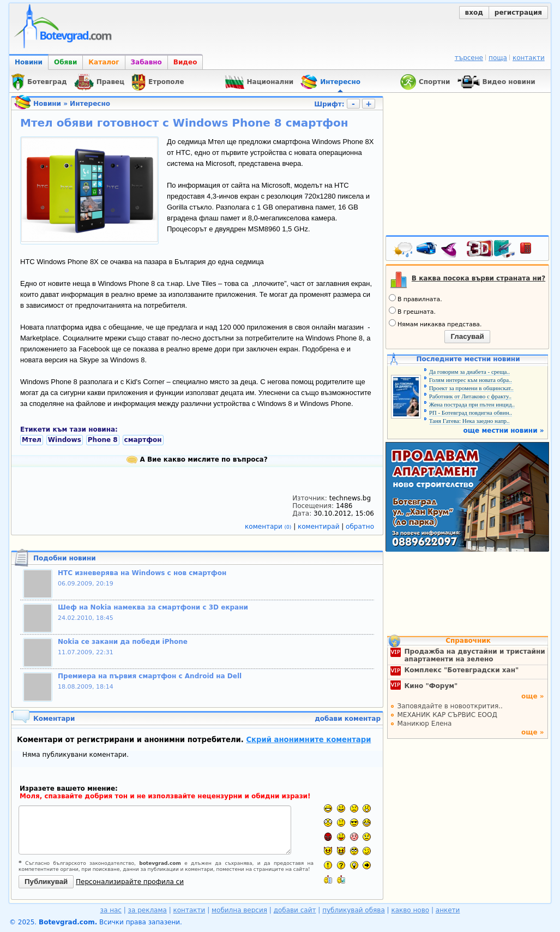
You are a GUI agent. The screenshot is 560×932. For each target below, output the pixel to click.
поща (498, 58)
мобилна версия (239, 910)
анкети (448, 910)
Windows (65, 440)
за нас (111, 910)
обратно (360, 527)
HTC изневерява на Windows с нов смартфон (142, 573)
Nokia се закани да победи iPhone (123, 642)
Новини (29, 62)
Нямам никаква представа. (435, 324)
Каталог (104, 62)
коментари (269, 527)
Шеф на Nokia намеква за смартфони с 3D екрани (153, 607)
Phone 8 (103, 440)
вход (474, 13)
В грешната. (412, 311)
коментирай (320, 527)
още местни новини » (504, 431)
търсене (469, 58)
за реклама (147, 910)
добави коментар (348, 719)
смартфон (143, 440)
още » (533, 696)
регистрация (518, 13)
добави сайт (295, 910)
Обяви (65, 62)
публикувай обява (354, 910)
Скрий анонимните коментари (308, 740)
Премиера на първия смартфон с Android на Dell (150, 676)
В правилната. (416, 298)
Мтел (32, 440)
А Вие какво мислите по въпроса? (197, 459)
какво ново (410, 910)
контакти (529, 58)
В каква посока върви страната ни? (478, 278)
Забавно (146, 62)
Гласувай (467, 336)
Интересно (90, 104)
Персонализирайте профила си (130, 882)
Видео (185, 62)
